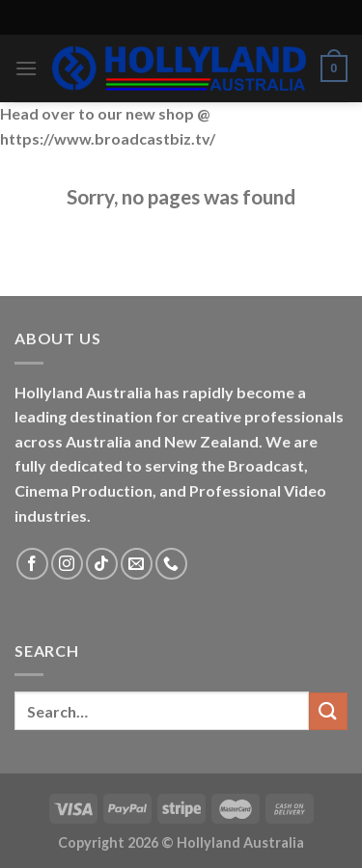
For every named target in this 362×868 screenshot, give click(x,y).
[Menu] (26, 68)
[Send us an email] (137, 564)
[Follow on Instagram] (67, 564)
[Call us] (171, 564)
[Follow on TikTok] (102, 564)
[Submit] (328, 711)
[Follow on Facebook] (32, 564)
